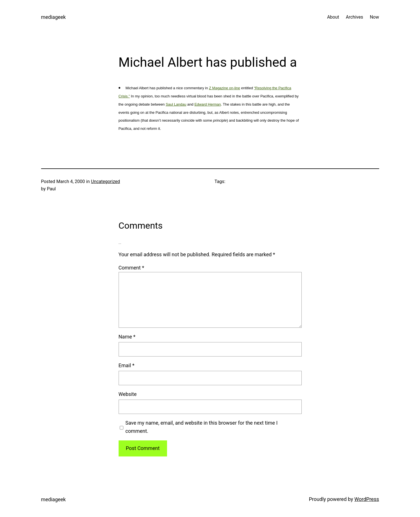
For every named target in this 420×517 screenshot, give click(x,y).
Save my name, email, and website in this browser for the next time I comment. (201, 427)
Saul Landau (176, 104)
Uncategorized (105, 181)
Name (127, 337)
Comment (131, 268)
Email (127, 365)
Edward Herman (208, 104)
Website (128, 394)
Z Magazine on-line (225, 88)
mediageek (54, 17)
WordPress (367, 499)
